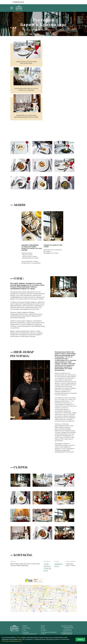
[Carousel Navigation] (73, 28)
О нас (24, 630)
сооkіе (18, 638)
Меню (43, 628)
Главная (25, 626)
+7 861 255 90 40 (67, 635)
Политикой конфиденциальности (12, 641)
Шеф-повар (26, 628)
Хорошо (80, 639)
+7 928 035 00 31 (18, 2)
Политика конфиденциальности (30, 633)
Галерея (43, 630)
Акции (43, 626)
